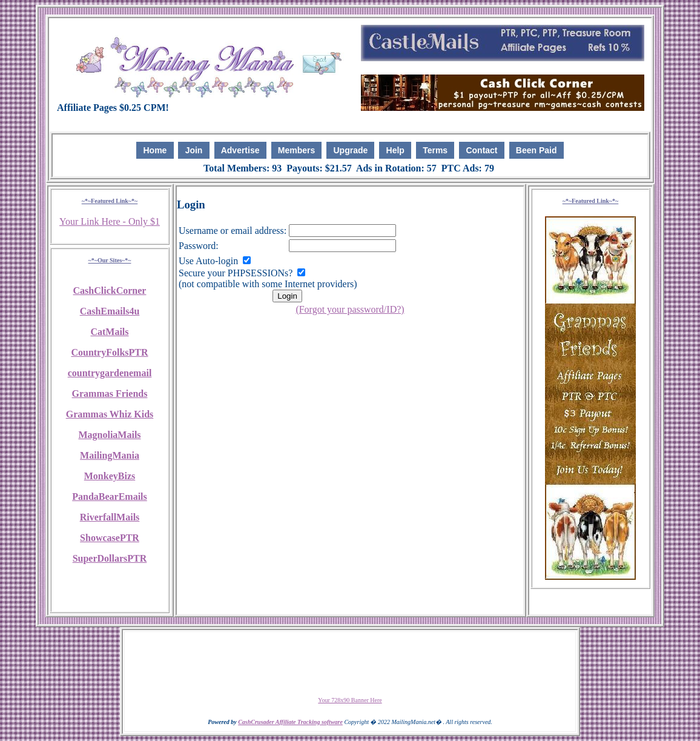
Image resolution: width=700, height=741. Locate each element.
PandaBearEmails (110, 497)
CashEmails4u (110, 311)
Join (194, 150)
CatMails (109, 332)
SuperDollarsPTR (110, 558)
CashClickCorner (110, 291)
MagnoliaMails (109, 435)
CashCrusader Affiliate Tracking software (290, 722)
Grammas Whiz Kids (110, 414)
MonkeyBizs (110, 476)
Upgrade (351, 150)
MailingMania (110, 455)
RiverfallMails (110, 517)
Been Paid (537, 150)
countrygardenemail (110, 373)
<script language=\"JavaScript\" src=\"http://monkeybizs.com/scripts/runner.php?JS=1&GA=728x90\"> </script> (350, 664)
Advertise (240, 150)
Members (296, 150)
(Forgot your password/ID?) (350, 309)
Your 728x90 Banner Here (350, 700)
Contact (481, 150)
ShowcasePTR (110, 538)
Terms (435, 150)
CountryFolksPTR (109, 352)
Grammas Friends (110, 394)
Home (155, 150)
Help (395, 150)
